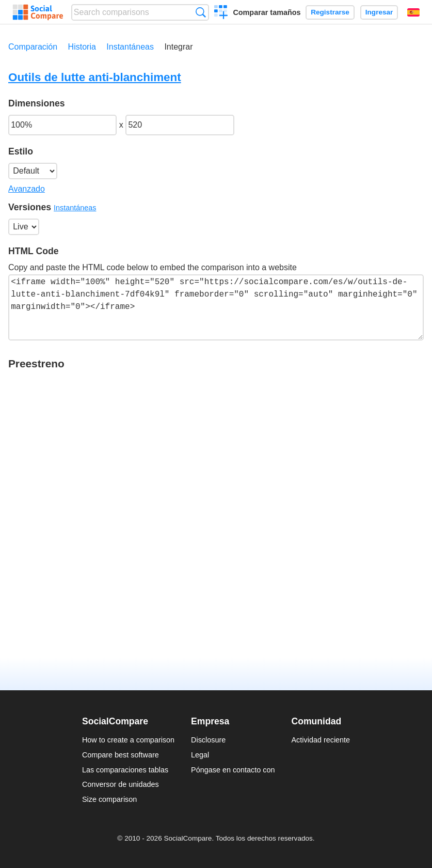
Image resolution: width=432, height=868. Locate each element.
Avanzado (27, 189)
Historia (82, 47)
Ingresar (379, 12)
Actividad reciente (321, 740)
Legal (200, 755)
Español (413, 12)
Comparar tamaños (267, 12)
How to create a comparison (128, 740)
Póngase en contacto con (233, 770)
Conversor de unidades (121, 784)
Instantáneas (130, 47)
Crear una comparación (221, 13)
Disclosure (208, 740)
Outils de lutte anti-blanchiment (95, 77)
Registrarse (330, 12)
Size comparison (109, 799)
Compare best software (121, 755)
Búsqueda (201, 12)
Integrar (178, 47)
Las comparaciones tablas (125, 770)
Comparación (33, 47)
